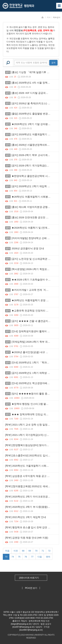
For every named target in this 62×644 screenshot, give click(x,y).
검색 (53, 63)
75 (19, 557)
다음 (40, 557)
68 (23, 551)
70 (36, 551)
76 (26, 557)
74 (13, 557)
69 (30, 551)
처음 (7, 551)
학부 (49, 17)
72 (49, 551)
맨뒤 (48, 557)
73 (6, 557)
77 (32, 557)
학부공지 (57, 17)
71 (43, 551)
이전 (16, 551)
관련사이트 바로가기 (29, 578)
